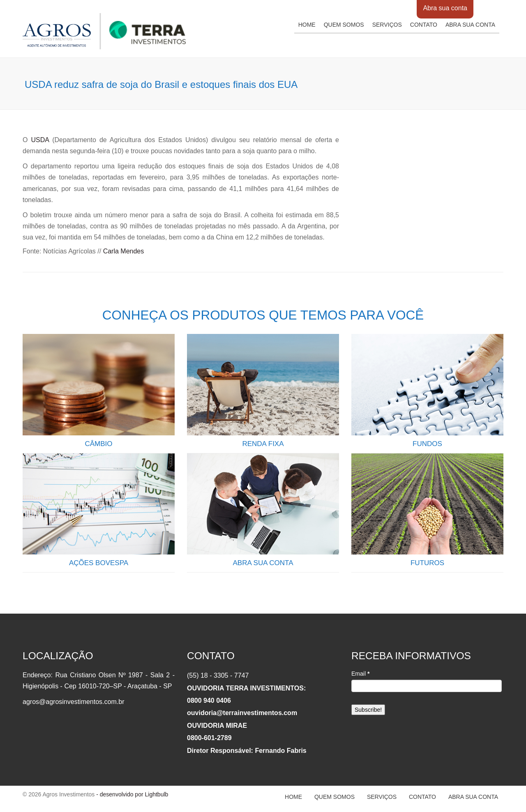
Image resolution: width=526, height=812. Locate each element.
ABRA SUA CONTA (263, 563)
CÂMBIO (98, 444)
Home (307, 25)
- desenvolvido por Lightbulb (131, 794)
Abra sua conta (445, 8)
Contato (424, 25)
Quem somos (344, 25)
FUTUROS (427, 563)
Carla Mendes (124, 251)
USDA (40, 140)
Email (360, 674)
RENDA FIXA (263, 444)
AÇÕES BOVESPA (99, 563)
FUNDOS (427, 444)
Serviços (387, 25)
